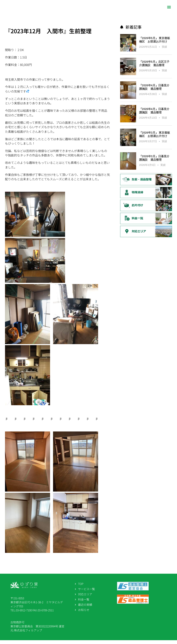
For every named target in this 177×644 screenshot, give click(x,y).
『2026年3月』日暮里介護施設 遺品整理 (154, 162)
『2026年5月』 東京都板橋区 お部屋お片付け (155, 44)
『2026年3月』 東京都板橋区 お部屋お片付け (155, 138)
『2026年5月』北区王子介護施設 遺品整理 (154, 67)
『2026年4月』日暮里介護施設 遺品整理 (154, 91)
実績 (164, 51)
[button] (169, 7)
